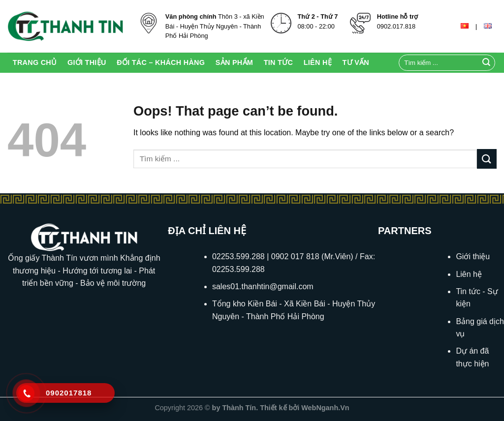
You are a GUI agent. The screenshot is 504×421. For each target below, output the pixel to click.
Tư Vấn (356, 62)
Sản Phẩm (234, 62)
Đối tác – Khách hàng (161, 62)
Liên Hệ (318, 62)
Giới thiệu (87, 62)
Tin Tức (278, 62)
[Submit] (486, 63)
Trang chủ (35, 62)
